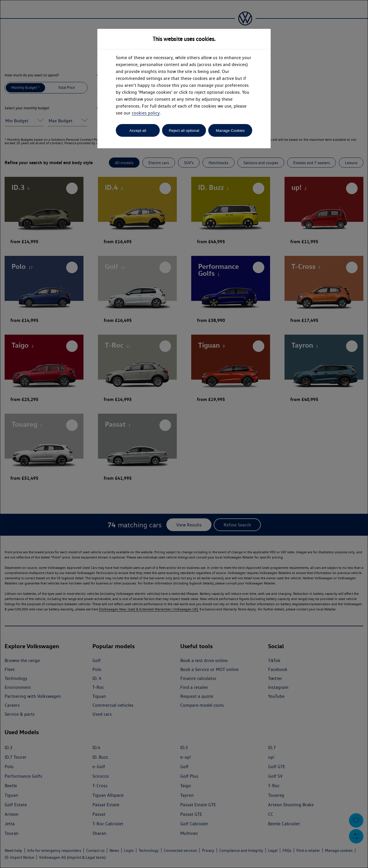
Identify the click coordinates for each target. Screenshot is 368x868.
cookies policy (146, 113)
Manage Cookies (230, 131)
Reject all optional (184, 131)
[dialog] (184, 434)
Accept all (138, 131)
